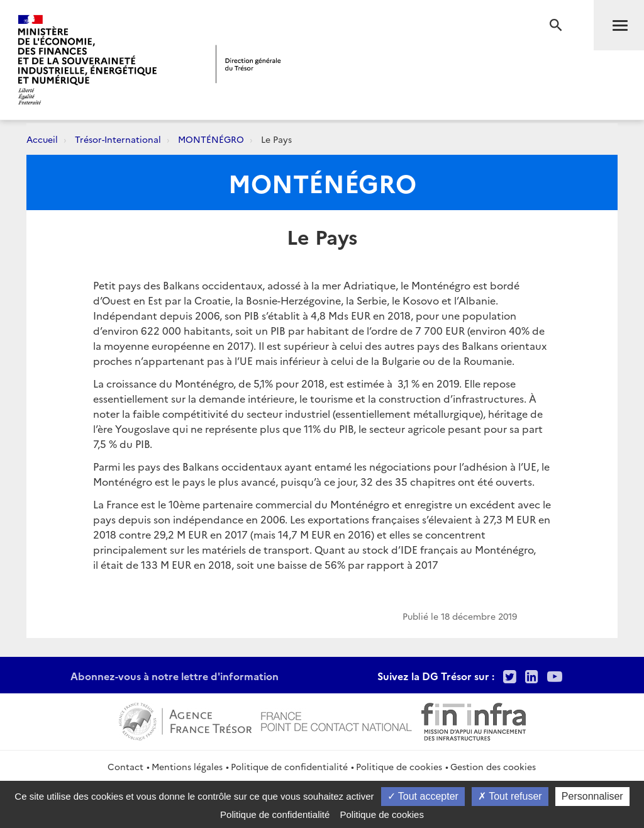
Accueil (42, 139)
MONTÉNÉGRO (211, 139)
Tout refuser (510, 796)
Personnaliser (592, 796)
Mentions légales (187, 766)
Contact (125, 766)
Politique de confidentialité (289, 766)
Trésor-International (118, 139)
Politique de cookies (399, 766)
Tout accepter (423, 796)
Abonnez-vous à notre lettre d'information (175, 676)
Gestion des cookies (493, 766)
